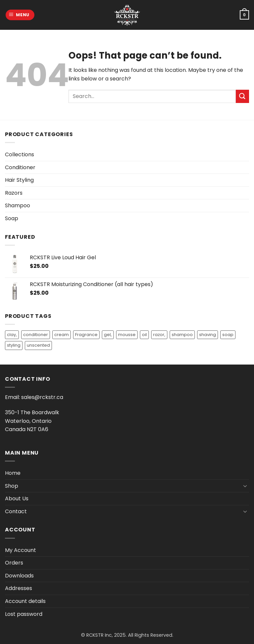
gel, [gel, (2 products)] (108, 335)
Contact (16, 511)
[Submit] (242, 96)
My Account (21, 550)
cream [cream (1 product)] (62, 335)
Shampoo (18, 205)
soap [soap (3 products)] (228, 335)
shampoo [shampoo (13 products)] (182, 335)
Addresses (19, 588)
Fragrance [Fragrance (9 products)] (86, 335)
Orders (14, 563)
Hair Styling (19, 180)
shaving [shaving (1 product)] (208, 335)
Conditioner (20, 167)
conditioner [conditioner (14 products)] (36, 335)
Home (13, 473)
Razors (14, 193)
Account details (25, 601)
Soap (12, 218)
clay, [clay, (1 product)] (12, 335)
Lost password (24, 614)
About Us (17, 498)
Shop (12, 486)
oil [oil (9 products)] (144, 335)
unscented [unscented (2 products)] (38, 345)
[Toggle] (245, 486)
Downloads (19, 576)
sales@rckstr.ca (42, 397)
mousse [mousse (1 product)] (127, 335)
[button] (20, 15)
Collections (20, 154)
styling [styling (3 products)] (14, 345)
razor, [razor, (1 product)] (159, 335)
